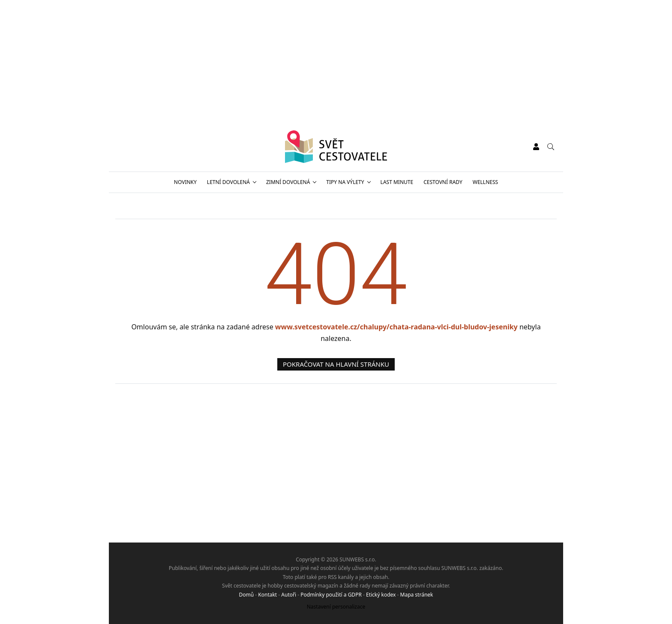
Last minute (397, 182)
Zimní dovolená (288, 182)
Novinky (185, 182)
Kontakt (267, 595)
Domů (247, 595)
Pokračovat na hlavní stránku (336, 364)
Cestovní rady (443, 182)
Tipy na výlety (345, 182)
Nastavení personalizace (336, 607)
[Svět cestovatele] (336, 147)
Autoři (289, 595)
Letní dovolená (228, 182)
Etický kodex (381, 595)
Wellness (485, 182)
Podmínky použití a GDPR (331, 595)
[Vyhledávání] (551, 147)
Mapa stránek (417, 595)
